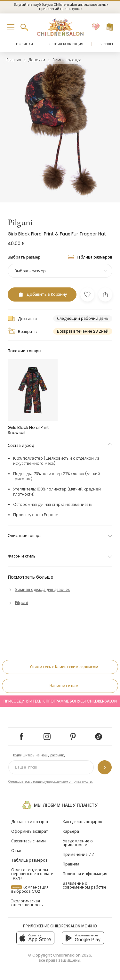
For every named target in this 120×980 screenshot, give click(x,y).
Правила (71, 864)
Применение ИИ (79, 854)
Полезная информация (85, 874)
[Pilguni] (18, 603)
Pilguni (20, 222)
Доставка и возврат (30, 822)
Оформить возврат (29, 831)
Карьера (71, 831)
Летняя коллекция (66, 44)
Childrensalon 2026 (72, 955)
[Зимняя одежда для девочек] (39, 589)
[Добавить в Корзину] (42, 294)
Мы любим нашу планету (60, 805)
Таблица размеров (29, 860)
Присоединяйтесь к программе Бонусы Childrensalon (60, 701)
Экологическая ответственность (27, 903)
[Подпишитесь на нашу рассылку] (105, 767)
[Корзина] (110, 27)
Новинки (24, 44)
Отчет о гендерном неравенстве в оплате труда (32, 874)
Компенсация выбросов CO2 (30, 889)
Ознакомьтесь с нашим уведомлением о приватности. (51, 782)
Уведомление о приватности (78, 843)
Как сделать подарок (82, 822)
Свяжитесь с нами (28, 841)
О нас (17, 851)
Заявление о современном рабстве (84, 885)
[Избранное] (96, 27)
